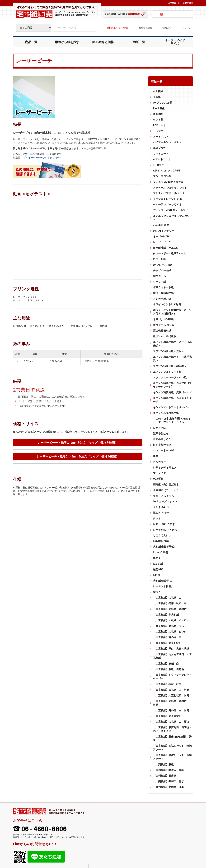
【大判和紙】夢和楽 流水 (169, 781)
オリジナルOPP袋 (163, 319)
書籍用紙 (158, 114)
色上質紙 (158, 479)
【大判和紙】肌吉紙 (165, 776)
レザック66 (160, 428)
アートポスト (161, 137)
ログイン (184, 28)
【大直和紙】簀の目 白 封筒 (171, 710)
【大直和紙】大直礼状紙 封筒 (171, 695)
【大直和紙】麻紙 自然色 (169, 669)
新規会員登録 (143, 28)
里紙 (156, 456)
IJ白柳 (157, 575)
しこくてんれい (162, 535)
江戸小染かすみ (162, 445)
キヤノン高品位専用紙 (166, 413)
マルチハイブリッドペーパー (170, 193)
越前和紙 (158, 569)
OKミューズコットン (165, 501)
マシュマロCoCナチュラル (168, 182)
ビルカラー (159, 462)
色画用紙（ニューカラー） (169, 490)
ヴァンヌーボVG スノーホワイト (172, 210)
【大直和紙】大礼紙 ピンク (170, 632)
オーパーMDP (161, 236)
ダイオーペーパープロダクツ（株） (43, 158)
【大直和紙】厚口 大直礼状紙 (171, 649)
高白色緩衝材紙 (162, 331)
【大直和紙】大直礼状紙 (167, 643)
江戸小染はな (161, 434)
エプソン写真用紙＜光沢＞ (169, 351)
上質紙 (157, 97)
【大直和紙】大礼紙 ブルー (170, 626)
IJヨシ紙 (158, 564)
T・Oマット (160, 165)
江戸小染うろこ (162, 439)
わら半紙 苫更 (161, 225)
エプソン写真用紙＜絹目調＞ (170, 366)
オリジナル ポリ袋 (164, 325)
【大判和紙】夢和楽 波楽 (169, 787)
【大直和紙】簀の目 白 (167, 637)
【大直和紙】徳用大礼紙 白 (170, 603)
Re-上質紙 (159, 108)
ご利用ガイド (174, 3)
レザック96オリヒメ (165, 468)
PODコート (159, 125)
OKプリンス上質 (162, 103)
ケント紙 (158, 120)
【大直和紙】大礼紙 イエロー (171, 620)
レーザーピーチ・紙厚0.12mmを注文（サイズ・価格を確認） (78, 443)
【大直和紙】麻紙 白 (166, 663)
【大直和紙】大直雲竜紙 (167, 716)
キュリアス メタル (164, 496)
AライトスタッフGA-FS (167, 171)
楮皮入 (157, 592)
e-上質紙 (158, 91)
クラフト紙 (159, 282)
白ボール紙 (159, 259)
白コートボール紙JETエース (169, 253)
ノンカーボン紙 (162, 299)
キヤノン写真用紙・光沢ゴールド (172, 392)
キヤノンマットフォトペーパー (171, 407)
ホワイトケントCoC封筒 (167, 304)
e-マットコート (162, 159)
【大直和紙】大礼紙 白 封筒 (171, 690)
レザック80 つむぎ (164, 524)
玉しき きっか (161, 513)
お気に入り (164, 28)
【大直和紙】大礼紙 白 (167, 598)
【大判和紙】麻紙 (163, 764)
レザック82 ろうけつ (165, 530)
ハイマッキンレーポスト (167, 142)
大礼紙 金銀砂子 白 (164, 547)
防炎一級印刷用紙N (164, 293)
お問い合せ (188, 3)
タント (157, 518)
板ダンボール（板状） (166, 336)
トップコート (161, 131)
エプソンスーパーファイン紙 (170, 377)
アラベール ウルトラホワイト (170, 187)
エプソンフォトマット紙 (167, 372)
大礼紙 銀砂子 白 (163, 581)
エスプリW (159, 148)
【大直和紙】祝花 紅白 (167, 684)
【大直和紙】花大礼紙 (166, 615)
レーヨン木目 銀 (162, 586)
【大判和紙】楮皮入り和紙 (170, 770)
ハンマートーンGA (164, 450)
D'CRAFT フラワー (164, 231)
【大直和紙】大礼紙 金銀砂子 (171, 609)
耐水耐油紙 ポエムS (165, 248)
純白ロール (159, 276)
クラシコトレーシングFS (167, 199)
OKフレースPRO (162, 265)
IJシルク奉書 (161, 552)
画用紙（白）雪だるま (166, 484)
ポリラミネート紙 (163, 287)
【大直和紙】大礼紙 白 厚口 (171, 722)
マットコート (161, 154)
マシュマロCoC (162, 176)
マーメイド (159, 473)
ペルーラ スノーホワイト (168, 205)
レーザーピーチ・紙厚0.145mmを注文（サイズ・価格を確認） (78, 456)
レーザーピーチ (162, 242)
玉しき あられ (161, 507)
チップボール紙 (162, 270)
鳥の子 (157, 558)
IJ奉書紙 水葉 (161, 541)
